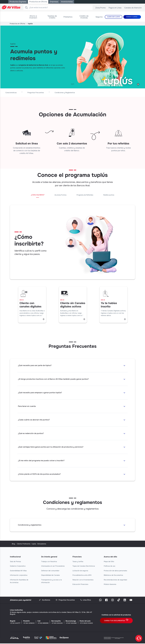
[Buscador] (26, 8)
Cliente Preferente (48, 544)
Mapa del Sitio (109, 562)
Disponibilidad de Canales (50, 576)
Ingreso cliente (132, 17)
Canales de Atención (134, 8)
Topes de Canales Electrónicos (84, 567)
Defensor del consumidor (50, 571)
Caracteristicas (43, 92)
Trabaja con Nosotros (49, 562)
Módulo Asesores (110, 585)
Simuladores (108, 544)
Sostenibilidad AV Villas (18, 571)
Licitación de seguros (80, 571)
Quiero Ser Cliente (114, 17)
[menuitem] (33, 17)
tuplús (75, 544)
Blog (12, 544)
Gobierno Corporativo (18, 567)
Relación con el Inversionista (83, 580)
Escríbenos (45, 601)
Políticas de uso (109, 567)
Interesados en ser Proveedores (53, 567)
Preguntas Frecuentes (68, 92)
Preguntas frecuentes (65, 601)
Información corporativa (19, 576)
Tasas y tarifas (78, 562)
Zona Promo (101, 8)
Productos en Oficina (17, 24)
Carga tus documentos (116, 621)
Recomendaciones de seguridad (115, 580)
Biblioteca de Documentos (113, 576)
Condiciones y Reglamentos (97, 92)
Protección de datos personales (115, 571)
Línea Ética (86, 601)
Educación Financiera (80, 585)
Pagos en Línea (116, 8)
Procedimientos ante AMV (82, 576)
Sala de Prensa (15, 562)
